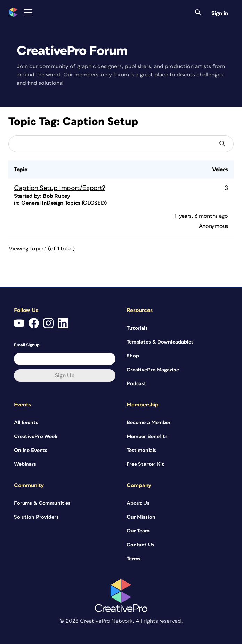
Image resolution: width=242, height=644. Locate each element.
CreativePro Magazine (153, 370)
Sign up (65, 375)
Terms (134, 559)
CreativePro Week (36, 436)
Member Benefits (147, 436)
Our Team (138, 531)
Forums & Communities (42, 503)
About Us (138, 503)
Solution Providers (36, 517)
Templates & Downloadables (160, 342)
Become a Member (149, 423)
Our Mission (141, 517)
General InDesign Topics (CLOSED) (64, 203)
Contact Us (140, 545)
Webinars (25, 464)
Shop (133, 356)
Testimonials (141, 450)
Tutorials (137, 328)
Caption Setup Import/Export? (60, 188)
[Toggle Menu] (28, 12)
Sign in (220, 13)
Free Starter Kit (145, 464)
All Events (26, 423)
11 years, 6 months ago (201, 216)
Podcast (136, 384)
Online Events (31, 450)
